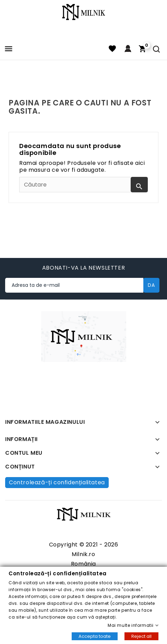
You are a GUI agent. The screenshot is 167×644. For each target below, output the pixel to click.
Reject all (141, 636)
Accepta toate (95, 636)
